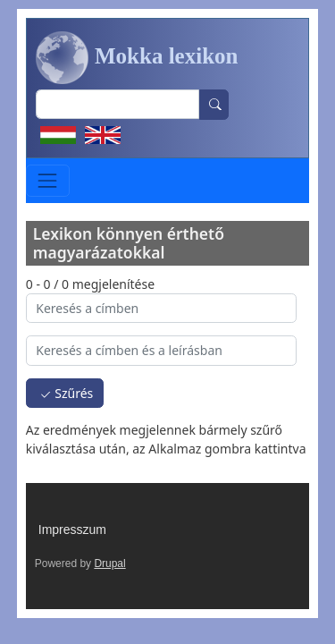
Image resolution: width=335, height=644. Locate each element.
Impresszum (72, 530)
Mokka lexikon (137, 58)
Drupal (109, 563)
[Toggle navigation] (48, 180)
